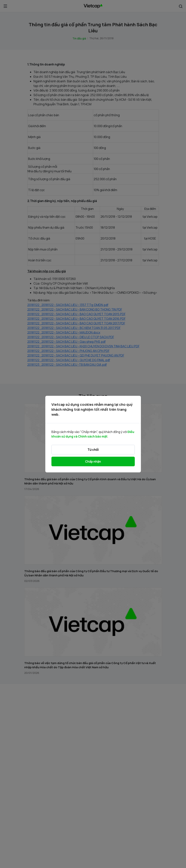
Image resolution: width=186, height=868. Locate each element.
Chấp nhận (93, 461)
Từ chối (93, 450)
